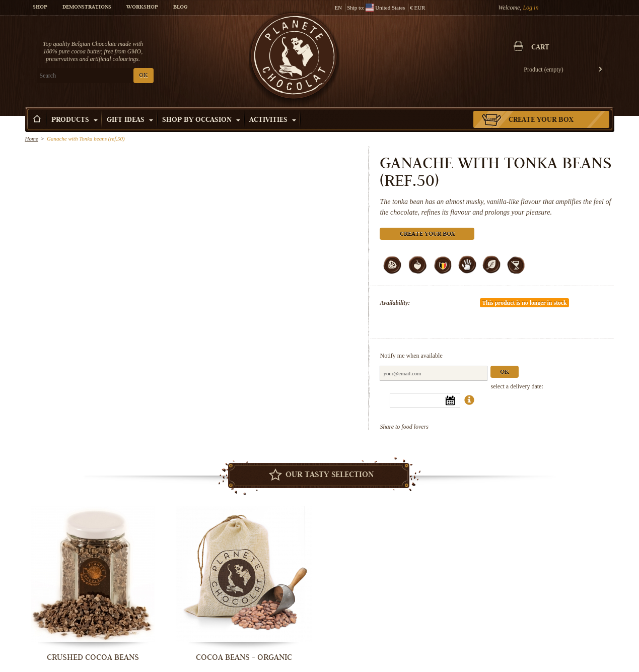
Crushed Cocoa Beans (93, 657)
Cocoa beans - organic (244, 657)
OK (143, 76)
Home (32, 139)
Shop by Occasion (201, 120)
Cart (541, 48)
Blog (180, 8)
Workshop (142, 8)
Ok (505, 373)
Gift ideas (130, 120)
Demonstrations (87, 8)
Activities (273, 120)
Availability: (395, 303)
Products (75, 120)
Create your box (541, 120)
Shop (40, 8)
